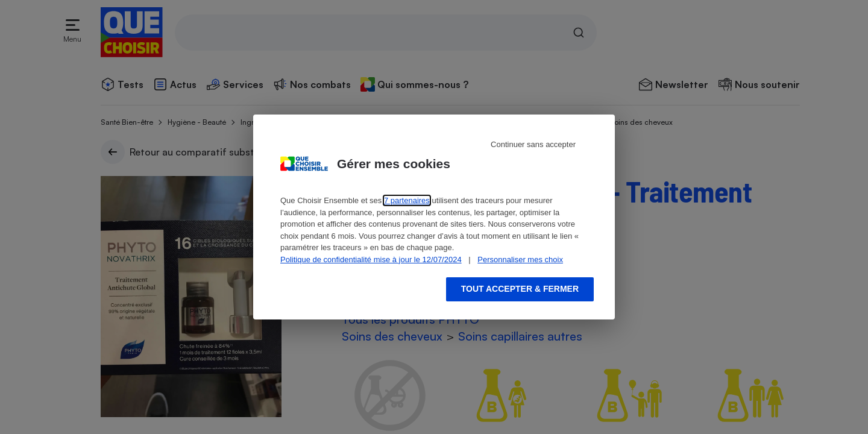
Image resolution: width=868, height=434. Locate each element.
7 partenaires (407, 200)
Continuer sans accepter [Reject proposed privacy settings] (533, 144)
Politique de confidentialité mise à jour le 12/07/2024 (371, 259)
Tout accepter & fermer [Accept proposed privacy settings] (520, 289)
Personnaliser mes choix (520, 259)
